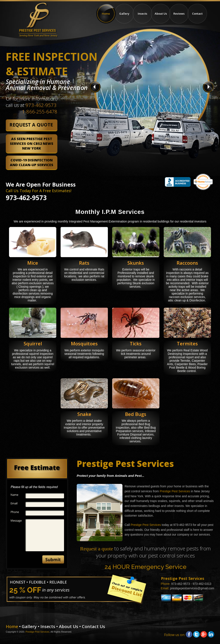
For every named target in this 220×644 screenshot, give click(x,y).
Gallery (124, 14)
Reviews (179, 14)
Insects (142, 14)
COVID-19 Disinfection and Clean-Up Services (32, 162)
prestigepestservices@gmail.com (192, 588)
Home (106, 14)
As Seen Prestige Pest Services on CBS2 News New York (32, 144)
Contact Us (93, 626)
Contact (197, 14)
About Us (161, 14)
